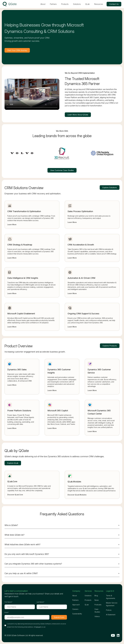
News (97, 600)
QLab (87, 4)
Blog (96, 596)
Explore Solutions (110, 188)
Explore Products (110, 346)
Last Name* (40, 602)
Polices (109, 610)
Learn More (12, 225)
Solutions (77, 4)
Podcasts (98, 605)
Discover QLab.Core (15, 495)
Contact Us (114, 4)
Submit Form (59, 617)
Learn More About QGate (78, 115)
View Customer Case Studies (62, 170)
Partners (53, 4)
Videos (97, 616)
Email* (7, 612)
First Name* (8, 602)
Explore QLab (13, 463)
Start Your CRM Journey (17, 50)
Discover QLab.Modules (77, 495)
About (43, 4)
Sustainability (77, 614)
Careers (75, 609)
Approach (76, 605)
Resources (99, 4)
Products (65, 4)
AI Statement (111, 615)
